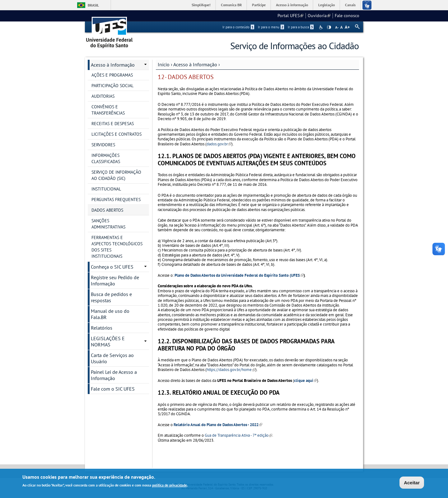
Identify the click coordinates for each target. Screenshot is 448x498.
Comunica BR (231, 5)
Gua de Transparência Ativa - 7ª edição (238, 435)
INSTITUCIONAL (106, 189)
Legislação (327, 5)
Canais (350, 5)
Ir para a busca (301, 27)
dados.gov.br (219, 144)
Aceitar (412, 483)
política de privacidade (170, 486)
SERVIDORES (103, 145)
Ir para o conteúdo (238, 27)
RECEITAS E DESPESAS (113, 124)
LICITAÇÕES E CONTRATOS (117, 134)
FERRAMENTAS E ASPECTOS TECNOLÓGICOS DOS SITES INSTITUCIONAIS (117, 247)
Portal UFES (290, 16)
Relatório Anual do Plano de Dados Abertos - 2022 (218, 425)
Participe (259, 5)
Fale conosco (347, 16)
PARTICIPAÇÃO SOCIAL (112, 86)
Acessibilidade (322, 27)
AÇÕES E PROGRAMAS (112, 75)
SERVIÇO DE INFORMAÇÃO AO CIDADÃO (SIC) (116, 175)
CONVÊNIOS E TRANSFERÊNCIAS (108, 110)
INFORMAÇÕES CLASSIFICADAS (106, 158)
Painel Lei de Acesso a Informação (114, 375)
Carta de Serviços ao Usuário (112, 358)
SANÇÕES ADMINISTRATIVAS (108, 224)
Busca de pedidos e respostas (111, 297)
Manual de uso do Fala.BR (110, 314)
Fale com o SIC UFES (113, 389)
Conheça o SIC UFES (112, 267)
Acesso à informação (292, 5)
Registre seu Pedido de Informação (115, 280)
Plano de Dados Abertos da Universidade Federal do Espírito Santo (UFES (239, 275)
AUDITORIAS (103, 96)
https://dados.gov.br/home (231, 370)
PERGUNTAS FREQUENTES (116, 200)
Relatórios (102, 328)
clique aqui (306, 381)
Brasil (93, 5)
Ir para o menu (271, 27)
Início (164, 64)
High (329, 27)
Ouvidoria (319, 16)
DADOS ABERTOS (107, 210)
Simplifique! (201, 5)
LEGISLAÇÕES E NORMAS (108, 341)
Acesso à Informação (195, 64)
